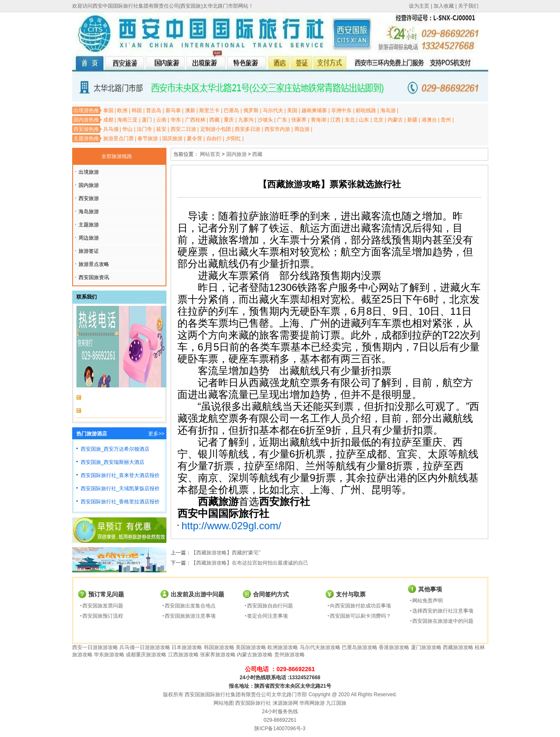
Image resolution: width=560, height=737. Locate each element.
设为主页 (419, 6)
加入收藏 (444, 6)
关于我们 (468, 6)
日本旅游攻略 (187, 647)
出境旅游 (89, 172)
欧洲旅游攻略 (283, 647)
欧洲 (122, 110)
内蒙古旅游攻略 (255, 655)
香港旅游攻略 (394, 647)
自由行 (214, 138)
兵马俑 (111, 129)
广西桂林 (195, 120)
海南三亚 (127, 120)
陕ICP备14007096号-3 (280, 729)
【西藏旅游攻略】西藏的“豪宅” (226, 553)
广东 (282, 120)
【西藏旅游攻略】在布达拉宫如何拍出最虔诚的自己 (250, 563)
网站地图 (224, 703)
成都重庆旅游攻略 (146, 655)
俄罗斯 (251, 110)
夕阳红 (234, 138)
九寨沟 (246, 120)
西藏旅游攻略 (458, 647)
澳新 (190, 110)
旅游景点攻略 (94, 264)
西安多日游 (248, 129)
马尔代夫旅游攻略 (320, 647)
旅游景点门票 (118, 138)
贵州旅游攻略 (290, 655)
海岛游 (388, 110)
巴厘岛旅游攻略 (360, 647)
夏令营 (194, 138)
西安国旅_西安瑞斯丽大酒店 (113, 462)
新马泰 (173, 110)
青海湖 (318, 120)
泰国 (108, 110)
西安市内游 (277, 129)
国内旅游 (89, 185)
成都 (108, 120)
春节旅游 (148, 138)
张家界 (299, 120)
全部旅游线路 (117, 156)
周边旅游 (89, 238)
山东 (364, 120)
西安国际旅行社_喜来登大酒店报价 (120, 475)
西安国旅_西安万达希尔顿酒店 (115, 449)
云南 (161, 120)
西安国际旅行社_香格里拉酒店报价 (120, 502)
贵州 (446, 120)
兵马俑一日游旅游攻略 (145, 647)
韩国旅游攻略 (219, 647)
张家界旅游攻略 (218, 655)
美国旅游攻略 (251, 647)
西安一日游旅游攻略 (95, 647)
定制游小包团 (216, 129)
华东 (176, 120)
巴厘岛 (231, 110)
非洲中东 (341, 110)
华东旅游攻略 (109, 655)
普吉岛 (154, 110)
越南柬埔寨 (314, 110)
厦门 (147, 120)
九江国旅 (336, 703)
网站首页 (210, 154)
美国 (292, 110)
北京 (378, 120)
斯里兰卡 (209, 110)
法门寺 (144, 129)
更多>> (156, 434)
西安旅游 (89, 198)
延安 (161, 129)
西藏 (214, 120)
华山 (127, 129)
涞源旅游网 (285, 703)
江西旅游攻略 (183, 655)
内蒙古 (395, 120)
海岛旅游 (89, 212)
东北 (350, 120)
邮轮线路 (366, 110)
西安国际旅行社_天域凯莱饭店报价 (120, 489)
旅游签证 (89, 251)
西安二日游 (183, 129)
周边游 (302, 129)
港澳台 (429, 120)
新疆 (412, 120)
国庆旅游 (172, 138)
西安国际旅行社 (253, 703)
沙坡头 (265, 120)
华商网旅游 (312, 703)
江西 (335, 120)
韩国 (137, 110)
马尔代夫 (273, 110)
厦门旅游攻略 (426, 647)
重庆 (229, 120)
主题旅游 (89, 225)
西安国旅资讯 (94, 277)
